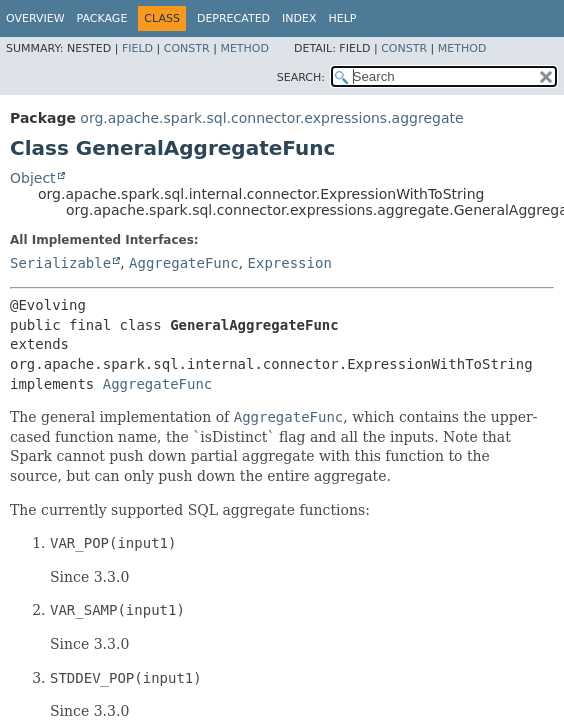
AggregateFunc (184, 263)
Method (244, 48)
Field (137, 48)
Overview (35, 18)
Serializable (60, 263)
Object (33, 178)
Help (343, 18)
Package (102, 18)
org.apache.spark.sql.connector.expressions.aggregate (271, 118)
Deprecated (233, 18)
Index (299, 18)
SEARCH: (301, 77)
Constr (187, 48)
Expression (290, 263)
